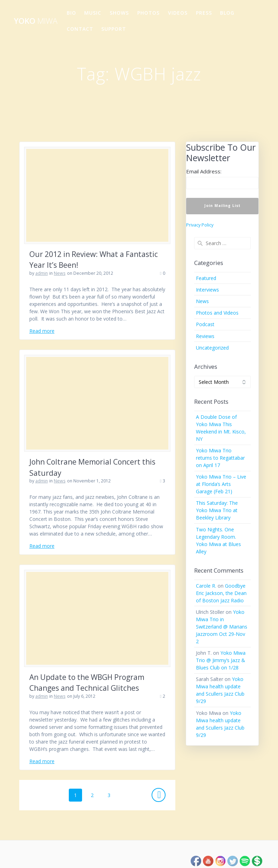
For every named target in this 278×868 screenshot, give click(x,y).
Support (114, 29)
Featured (206, 278)
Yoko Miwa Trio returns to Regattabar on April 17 (220, 458)
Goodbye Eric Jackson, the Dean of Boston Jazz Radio (221, 593)
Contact (80, 29)
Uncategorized (212, 348)
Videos (178, 13)
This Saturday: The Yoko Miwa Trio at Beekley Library (217, 510)
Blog (227, 13)
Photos (148, 13)
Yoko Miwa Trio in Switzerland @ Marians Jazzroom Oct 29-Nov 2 (222, 627)
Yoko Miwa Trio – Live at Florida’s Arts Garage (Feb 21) (221, 484)
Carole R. (206, 586)
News (60, 273)
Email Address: (204, 171)
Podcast (205, 324)
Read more (42, 331)
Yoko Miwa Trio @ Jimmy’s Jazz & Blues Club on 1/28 (221, 660)
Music (93, 13)
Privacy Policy (200, 225)
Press (204, 13)
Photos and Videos (217, 313)
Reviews (205, 336)
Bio (71, 13)
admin (42, 273)
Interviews (207, 290)
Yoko (36, 21)
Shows (119, 13)
